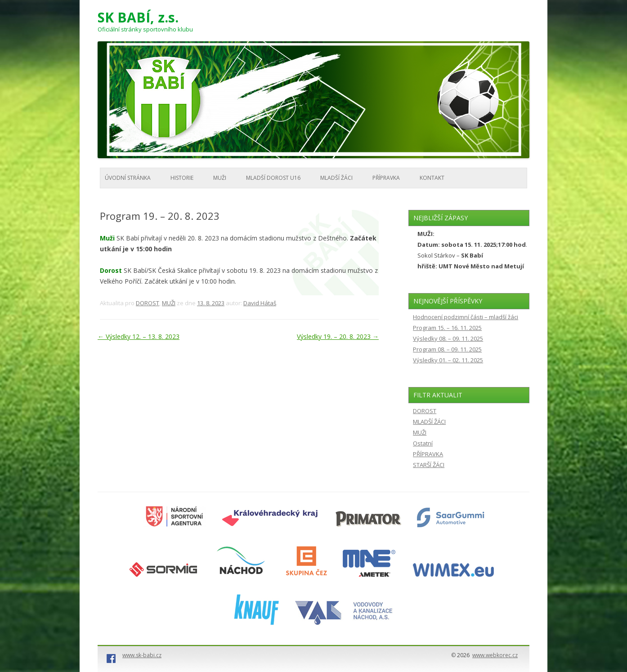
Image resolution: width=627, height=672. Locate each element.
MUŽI (220, 178)
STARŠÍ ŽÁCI (429, 465)
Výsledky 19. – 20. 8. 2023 (338, 336)
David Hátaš (260, 303)
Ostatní (423, 443)
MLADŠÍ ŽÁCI (336, 178)
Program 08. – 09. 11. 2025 (447, 349)
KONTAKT (432, 178)
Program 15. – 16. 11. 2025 (447, 328)
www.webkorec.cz (495, 655)
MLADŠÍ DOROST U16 (273, 178)
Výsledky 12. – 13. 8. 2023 (139, 336)
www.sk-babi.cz (142, 655)
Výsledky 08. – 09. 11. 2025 (448, 338)
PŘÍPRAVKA (386, 178)
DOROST (148, 303)
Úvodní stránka (128, 178)
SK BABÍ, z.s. (138, 18)
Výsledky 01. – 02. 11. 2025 (448, 360)
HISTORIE (182, 178)
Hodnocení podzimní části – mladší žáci (466, 317)
